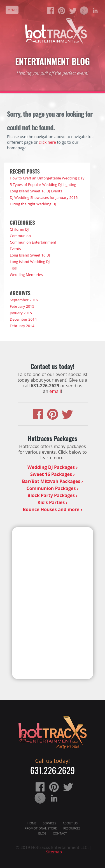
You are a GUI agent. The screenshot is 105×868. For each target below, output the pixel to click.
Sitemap (54, 852)
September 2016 (24, 300)
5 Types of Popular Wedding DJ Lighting (43, 185)
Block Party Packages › (53, 495)
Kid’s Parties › (53, 502)
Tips (13, 268)
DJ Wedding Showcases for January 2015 (44, 197)
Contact (60, 833)
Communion (20, 236)
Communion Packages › (52, 488)
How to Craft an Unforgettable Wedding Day (47, 178)
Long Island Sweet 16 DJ (30, 255)
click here (47, 142)
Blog (42, 833)
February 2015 (22, 306)
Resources (72, 828)
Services (50, 823)
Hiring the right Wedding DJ (33, 204)
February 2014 (22, 326)
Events (15, 249)
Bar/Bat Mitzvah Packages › (53, 481)
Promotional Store (41, 828)
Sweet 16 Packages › (53, 474)
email (55, 391)
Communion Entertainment (33, 242)
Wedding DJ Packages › (53, 467)
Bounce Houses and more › (53, 509)
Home (32, 823)
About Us (70, 823)
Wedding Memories (26, 275)
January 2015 (21, 313)
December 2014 (23, 319)
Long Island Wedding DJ (30, 262)
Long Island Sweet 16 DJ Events (36, 191)
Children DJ (19, 229)
